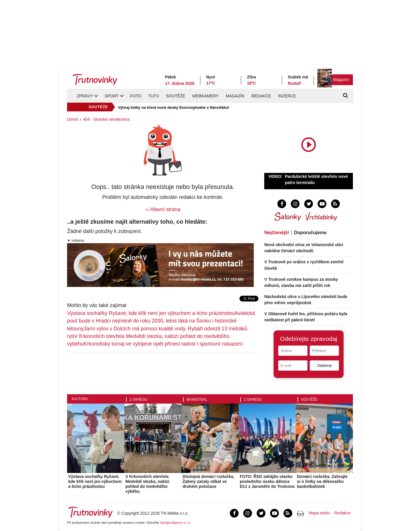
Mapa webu (319, 513)
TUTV (154, 96)
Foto (136, 96)
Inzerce (287, 96)
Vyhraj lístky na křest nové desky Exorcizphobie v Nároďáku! (174, 107)
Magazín (341, 80)
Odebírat (324, 366)
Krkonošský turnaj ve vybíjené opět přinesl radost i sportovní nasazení (163, 344)
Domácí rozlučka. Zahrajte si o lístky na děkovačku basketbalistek (322, 481)
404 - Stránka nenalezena (106, 119)
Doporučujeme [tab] (310, 233)
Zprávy (85, 96)
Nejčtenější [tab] (276, 233)
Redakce (261, 96)
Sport (111, 96)
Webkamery (205, 96)
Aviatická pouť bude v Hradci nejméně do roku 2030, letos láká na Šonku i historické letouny (161, 321)
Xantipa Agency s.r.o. (175, 523)
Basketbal (197, 399)
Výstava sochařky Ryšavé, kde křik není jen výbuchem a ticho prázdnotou (151, 313)
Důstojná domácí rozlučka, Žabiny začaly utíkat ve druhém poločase (208, 481)
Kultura (80, 399)
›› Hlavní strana (163, 209)
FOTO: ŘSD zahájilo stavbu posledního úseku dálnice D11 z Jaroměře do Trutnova (267, 481)
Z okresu (138, 399)
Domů (72, 119)
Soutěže (176, 96)
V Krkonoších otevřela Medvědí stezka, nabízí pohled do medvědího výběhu (147, 484)
